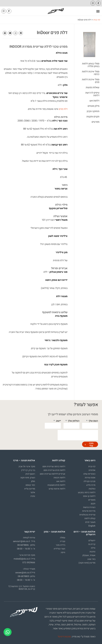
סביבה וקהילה (89, 481)
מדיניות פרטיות (89, 511)
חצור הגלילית (59, 549)
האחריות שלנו (89, 474)
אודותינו (92, 470)
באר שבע (91, 559)
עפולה (63, 538)
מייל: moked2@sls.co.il (24, 559)
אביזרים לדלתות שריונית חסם (53, 474)
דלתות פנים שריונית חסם (54, 470)
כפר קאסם (30, 485)
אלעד (33, 492)
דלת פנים (63, 109)
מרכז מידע (91, 485)
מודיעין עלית (30, 489)
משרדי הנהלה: (29, 569)
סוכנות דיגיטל (64, 637)
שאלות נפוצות (93, 88)
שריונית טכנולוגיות (87, 515)
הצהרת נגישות (89, 507)
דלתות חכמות (59, 478)
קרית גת (92, 544)
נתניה (33, 496)
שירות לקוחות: (29, 538)
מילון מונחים (93, 106)
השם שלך (93, 421)
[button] (98, 11)
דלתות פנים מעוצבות (56, 485)
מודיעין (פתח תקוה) (87, 563)
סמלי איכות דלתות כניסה (91, 73)
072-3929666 (29, 563)
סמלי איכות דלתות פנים (91, 81)
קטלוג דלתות (90, 518)
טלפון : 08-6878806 (26, 545)
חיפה (63, 553)
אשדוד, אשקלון (89, 555)
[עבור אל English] (82, 526)
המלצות (92, 489)
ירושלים (92, 541)
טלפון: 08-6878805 (26, 576)
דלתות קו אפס (89, 496)
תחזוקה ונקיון (93, 111)
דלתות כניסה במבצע (87, 492)
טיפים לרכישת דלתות (92, 94)
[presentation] (78, 435)
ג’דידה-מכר (60, 545)
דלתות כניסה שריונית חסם (54, 467)
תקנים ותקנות (93, 117)
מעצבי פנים (90, 522)
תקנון (93, 504)
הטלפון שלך (73, 421)
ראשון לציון (30, 474)
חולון (33, 481)
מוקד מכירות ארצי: (27, 555)
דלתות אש (94, 101)
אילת (93, 548)
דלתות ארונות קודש (57, 489)
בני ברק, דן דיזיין (28, 470)
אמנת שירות (90, 478)
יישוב (58, 421)
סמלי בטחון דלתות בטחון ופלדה (91, 65)
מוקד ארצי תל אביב (27, 467)
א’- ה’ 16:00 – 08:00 (26, 549)
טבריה (63, 541)
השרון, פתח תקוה (28, 478)
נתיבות (93, 552)
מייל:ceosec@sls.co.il (25, 573)
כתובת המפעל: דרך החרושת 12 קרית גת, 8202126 (22, 588)
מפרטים (95, 122)
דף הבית (97, 20)
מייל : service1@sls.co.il (24, 541)
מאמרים (92, 500)
